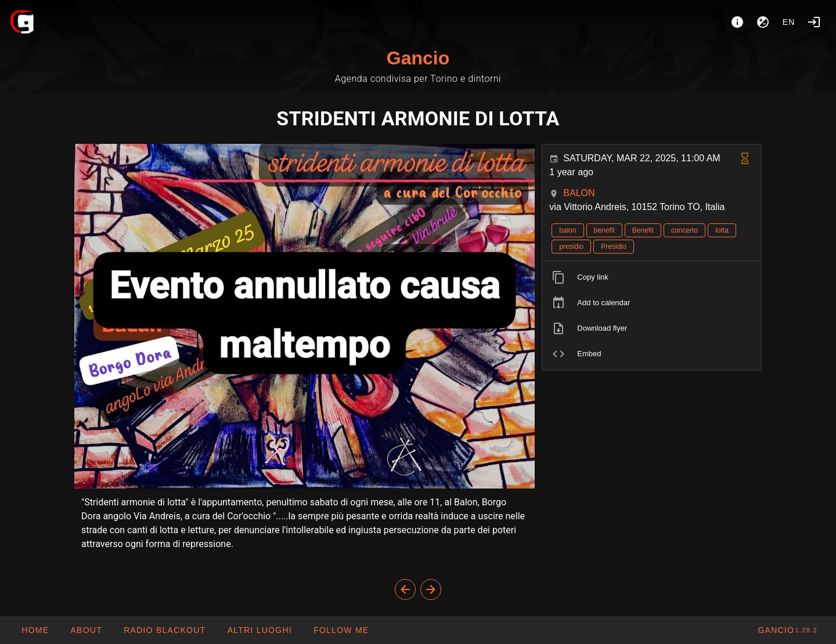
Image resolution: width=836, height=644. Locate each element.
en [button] (789, 22)
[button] (259, 630)
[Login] (814, 22)
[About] (737, 22)
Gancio (418, 58)
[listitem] (652, 277)
